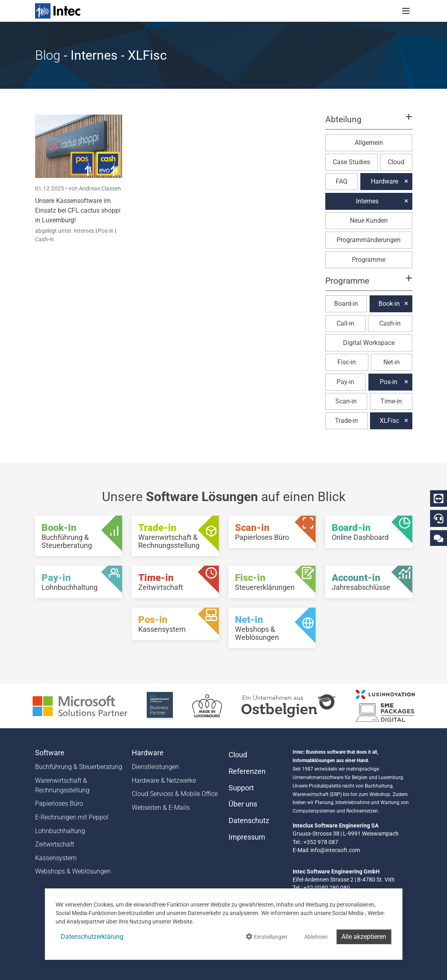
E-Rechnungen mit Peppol (72, 817)
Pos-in (106, 231)
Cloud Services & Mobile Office (175, 794)
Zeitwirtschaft (55, 844)
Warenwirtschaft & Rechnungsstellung (62, 785)
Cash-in (45, 239)
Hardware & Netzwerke (164, 780)
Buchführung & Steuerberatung (79, 767)
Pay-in (345, 382)
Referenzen (247, 771)
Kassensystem (56, 858)
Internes (85, 231)
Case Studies (351, 162)
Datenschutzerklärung (92, 937)
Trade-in (346, 421)
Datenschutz (249, 821)
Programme (369, 260)
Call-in (345, 323)
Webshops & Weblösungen (73, 871)
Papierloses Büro (59, 803)
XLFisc (389, 421)
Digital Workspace (369, 343)
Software (50, 753)
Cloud (396, 162)
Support (241, 788)
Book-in (389, 304)
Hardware (385, 181)
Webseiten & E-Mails (161, 808)
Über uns (243, 804)
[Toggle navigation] (406, 11)
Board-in (346, 304)
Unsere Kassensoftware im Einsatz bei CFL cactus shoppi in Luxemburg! (78, 210)
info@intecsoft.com (335, 850)
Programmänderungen (369, 240)
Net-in (392, 362)
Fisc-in (347, 362)
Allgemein (369, 143)
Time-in (391, 401)
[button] (368, 123)
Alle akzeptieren (364, 937)
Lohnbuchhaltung (60, 831)
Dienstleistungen (155, 767)
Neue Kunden (369, 220)
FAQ (342, 181)
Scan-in (346, 401)
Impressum (247, 837)
